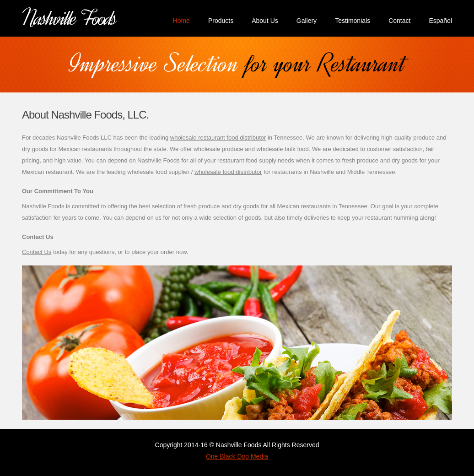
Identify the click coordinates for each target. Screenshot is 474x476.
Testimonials (353, 21)
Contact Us (37, 252)
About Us (265, 21)
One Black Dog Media (237, 456)
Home (181, 21)
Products (221, 21)
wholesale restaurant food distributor (218, 138)
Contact (399, 21)
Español (440, 21)
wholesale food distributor (228, 172)
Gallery (307, 21)
